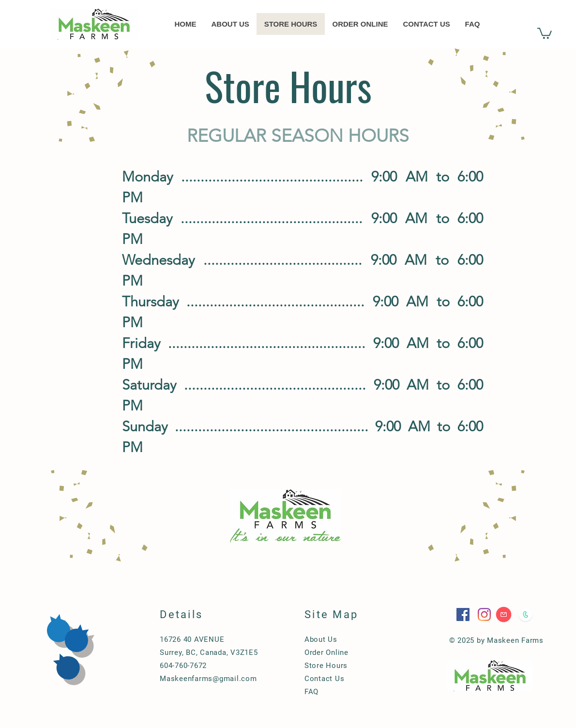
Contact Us (325, 679)
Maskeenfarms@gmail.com (208, 679)
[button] (545, 33)
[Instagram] (484, 614)
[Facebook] (463, 614)
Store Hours (326, 666)
